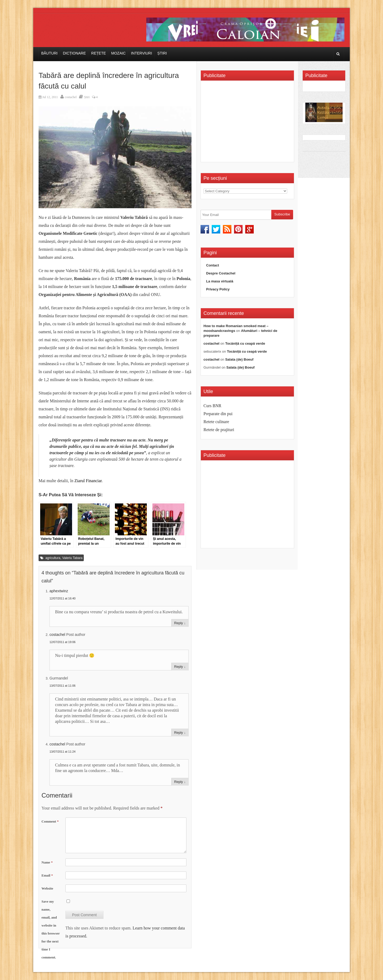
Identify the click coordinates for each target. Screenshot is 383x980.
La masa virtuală (220, 281)
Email (47, 875)
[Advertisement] (248, 123)
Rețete (99, 53)
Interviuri (141, 53)
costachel (71, 97)
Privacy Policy (218, 289)
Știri (162, 53)
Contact (213, 265)
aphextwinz (59, 591)
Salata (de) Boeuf (239, 359)
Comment (50, 821)
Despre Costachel (221, 273)
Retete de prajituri (219, 430)
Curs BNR (212, 406)
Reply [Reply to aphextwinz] (179, 623)
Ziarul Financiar (88, 481)
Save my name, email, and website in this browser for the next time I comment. (51, 929)
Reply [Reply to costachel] (179, 667)
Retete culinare (216, 422)
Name (47, 862)
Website (47, 888)
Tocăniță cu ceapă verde (245, 343)
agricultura (53, 558)
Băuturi (49, 53)
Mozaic (118, 53)
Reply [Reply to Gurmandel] (179, 733)
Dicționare (74, 53)
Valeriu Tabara (72, 558)
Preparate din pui (218, 414)
